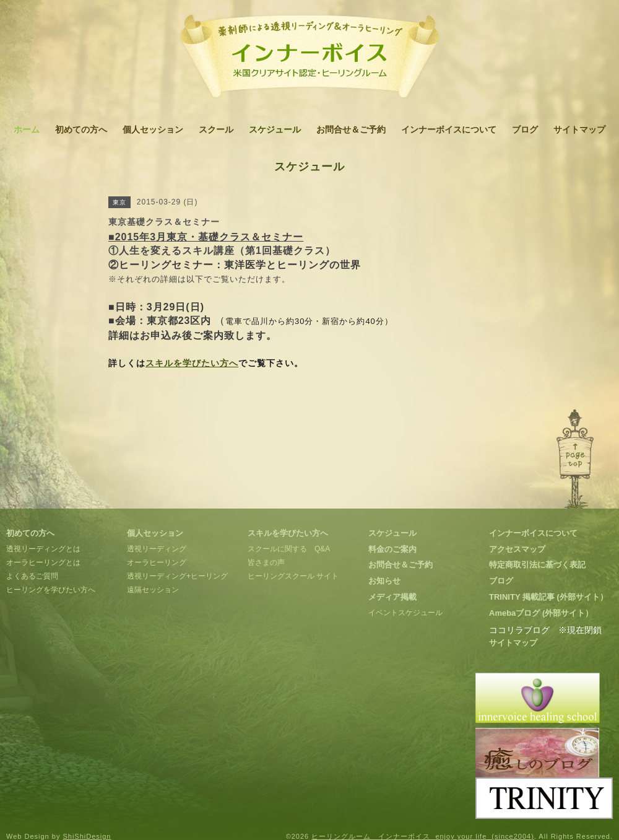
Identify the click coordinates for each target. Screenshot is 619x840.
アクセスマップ (517, 549)
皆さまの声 (266, 562)
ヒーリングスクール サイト (293, 576)
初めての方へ (81, 129)
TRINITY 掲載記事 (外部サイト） (548, 597)
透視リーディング (157, 549)
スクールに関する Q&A (289, 549)
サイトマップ (579, 129)
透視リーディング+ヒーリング (177, 576)
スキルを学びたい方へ (192, 363)
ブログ (525, 129)
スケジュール (275, 129)
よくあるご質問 (32, 576)
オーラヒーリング (157, 562)
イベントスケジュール (405, 613)
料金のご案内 (392, 549)
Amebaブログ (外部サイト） (541, 613)
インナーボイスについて (449, 129)
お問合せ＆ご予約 (351, 129)
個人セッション (153, 129)
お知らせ (384, 581)
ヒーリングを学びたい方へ (51, 590)
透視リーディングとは (43, 549)
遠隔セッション (153, 590)
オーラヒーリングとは (43, 562)
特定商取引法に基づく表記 (537, 565)
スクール (216, 129)
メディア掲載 (392, 597)
